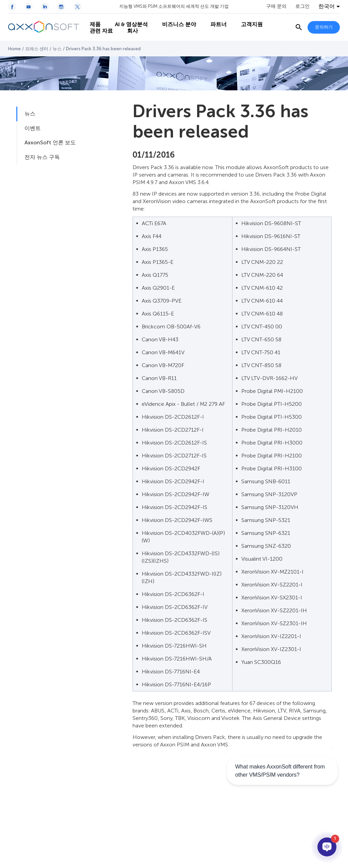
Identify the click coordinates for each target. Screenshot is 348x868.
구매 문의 (276, 6)
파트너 (215, 21)
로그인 (302, 6)
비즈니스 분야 (176, 21)
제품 (92, 21)
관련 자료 (98, 34)
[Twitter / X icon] (77, 7)
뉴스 (57, 49)
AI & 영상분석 (128, 21)
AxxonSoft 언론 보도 (50, 142)
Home (14, 49)
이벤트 (33, 128)
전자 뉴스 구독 (42, 157)
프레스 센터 (37, 49)
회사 (129, 34)
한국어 (327, 6)
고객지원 (249, 21)
